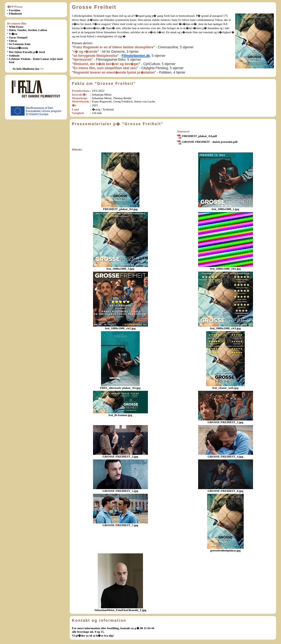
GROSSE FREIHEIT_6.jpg (225, 491)
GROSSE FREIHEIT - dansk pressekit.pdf (210, 142)
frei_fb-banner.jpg (120, 415)
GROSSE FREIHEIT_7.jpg (120, 525)
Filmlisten (16, 13)
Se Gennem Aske (20, 44)
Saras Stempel (18, 37)
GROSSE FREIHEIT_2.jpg (225, 422)
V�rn (13, 34)
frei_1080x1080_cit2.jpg (120, 328)
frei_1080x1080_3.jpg (120, 269)
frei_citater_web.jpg (225, 388)
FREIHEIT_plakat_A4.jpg (120, 209)
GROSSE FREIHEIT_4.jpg (225, 456)
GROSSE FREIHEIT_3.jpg (120, 456)
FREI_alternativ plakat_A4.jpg (120, 388)
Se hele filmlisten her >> (28, 69)
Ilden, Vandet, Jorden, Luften (28, 30)
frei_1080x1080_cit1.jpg (226, 269)
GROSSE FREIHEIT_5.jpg (120, 491)
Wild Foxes (16, 27)
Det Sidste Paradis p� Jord (27, 52)
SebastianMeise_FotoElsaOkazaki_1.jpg (120, 610)
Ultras (13, 41)
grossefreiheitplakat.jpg (225, 550)
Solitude (14, 55)
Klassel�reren (19, 48)
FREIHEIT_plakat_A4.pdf (200, 136)
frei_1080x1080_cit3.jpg (226, 328)
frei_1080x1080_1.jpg (225, 209)
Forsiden (15, 10)
